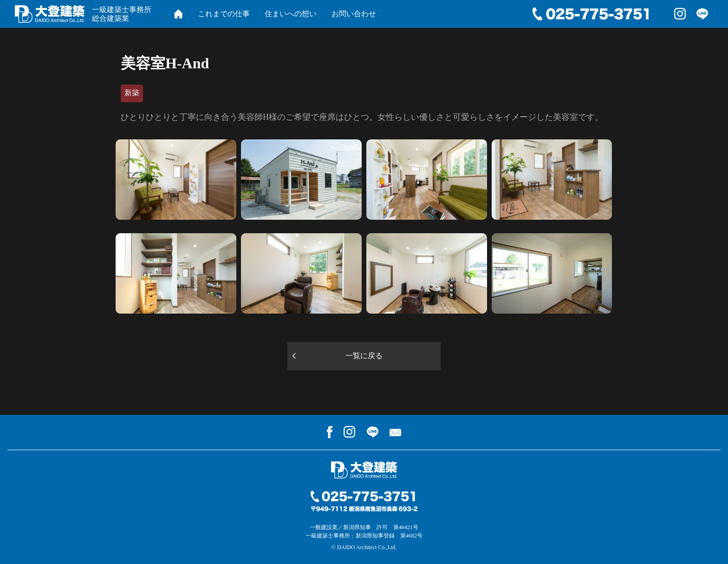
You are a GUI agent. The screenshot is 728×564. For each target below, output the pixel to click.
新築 (132, 93)
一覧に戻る (364, 356)
